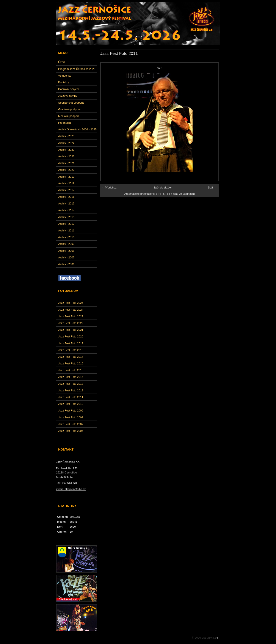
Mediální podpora (69, 116)
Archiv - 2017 (66, 190)
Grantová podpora (69, 109)
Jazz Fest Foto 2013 (71, 384)
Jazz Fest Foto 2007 (71, 424)
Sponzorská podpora (71, 103)
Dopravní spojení (69, 89)
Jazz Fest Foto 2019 (71, 343)
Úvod (61, 62)
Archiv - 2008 (66, 251)
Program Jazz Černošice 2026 (77, 69)
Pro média (64, 123)
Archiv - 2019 (66, 177)
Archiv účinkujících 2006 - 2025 (77, 129)
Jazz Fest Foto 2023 (71, 316)
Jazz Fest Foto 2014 (71, 377)
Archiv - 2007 (66, 257)
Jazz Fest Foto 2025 (71, 303)
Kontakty (64, 82)
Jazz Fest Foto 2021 (71, 330)
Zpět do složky (163, 188)
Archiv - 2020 (66, 170)
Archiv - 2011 (66, 230)
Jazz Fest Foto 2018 (71, 350)
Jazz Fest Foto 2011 (71, 397)
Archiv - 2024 (66, 143)
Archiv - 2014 (66, 210)
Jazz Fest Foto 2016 (71, 363)
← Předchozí (109, 188)
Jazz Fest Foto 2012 (71, 390)
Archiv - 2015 (66, 203)
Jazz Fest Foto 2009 (71, 411)
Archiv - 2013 (66, 217)
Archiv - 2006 (66, 264)
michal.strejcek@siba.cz (71, 489)
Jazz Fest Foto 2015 (71, 370)
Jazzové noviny (68, 96)
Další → (213, 188)
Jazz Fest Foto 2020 (71, 336)
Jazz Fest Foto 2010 (71, 404)
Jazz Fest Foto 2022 (71, 323)
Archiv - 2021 (66, 163)
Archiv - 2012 (66, 224)
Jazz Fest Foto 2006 (71, 431)
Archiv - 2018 (66, 183)
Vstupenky (65, 76)
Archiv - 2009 (66, 244)
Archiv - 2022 (66, 156)
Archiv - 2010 (66, 237)
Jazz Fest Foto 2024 (71, 310)
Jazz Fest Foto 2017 (71, 357)
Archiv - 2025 (66, 136)
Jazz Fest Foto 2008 (71, 417)
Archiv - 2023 (66, 150)
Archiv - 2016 (66, 197)
